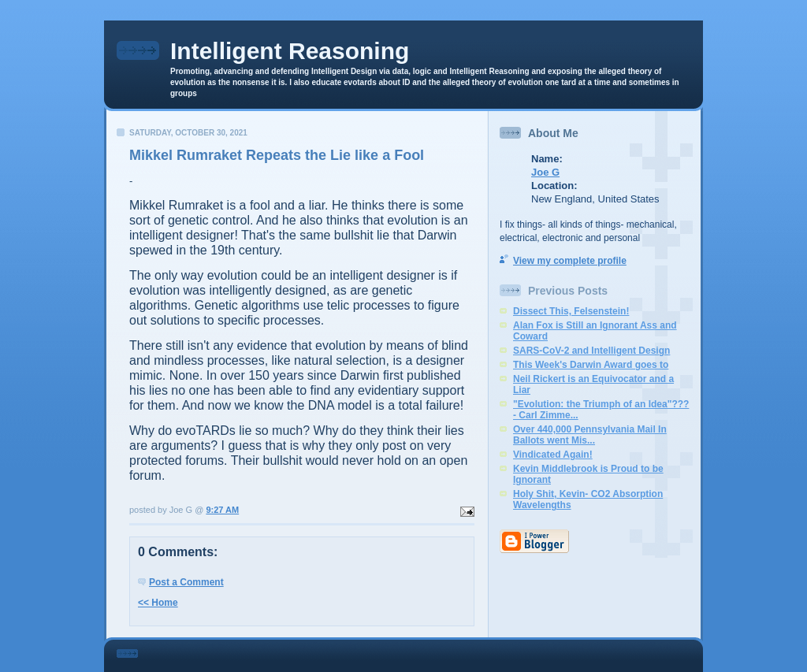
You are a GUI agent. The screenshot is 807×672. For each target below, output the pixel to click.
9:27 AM (222, 510)
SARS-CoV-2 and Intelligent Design (591, 351)
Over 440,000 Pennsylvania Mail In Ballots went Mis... (590, 435)
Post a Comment (186, 582)
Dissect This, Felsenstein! (571, 311)
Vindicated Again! (553, 455)
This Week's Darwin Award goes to (591, 365)
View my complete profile (570, 261)
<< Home (158, 603)
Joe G (545, 172)
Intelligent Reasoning (290, 51)
